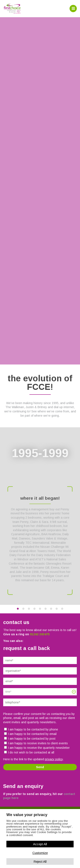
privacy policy (54, 759)
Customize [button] (40, 853)
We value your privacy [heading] (27, 815)
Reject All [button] (40, 862)
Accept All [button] (40, 844)
